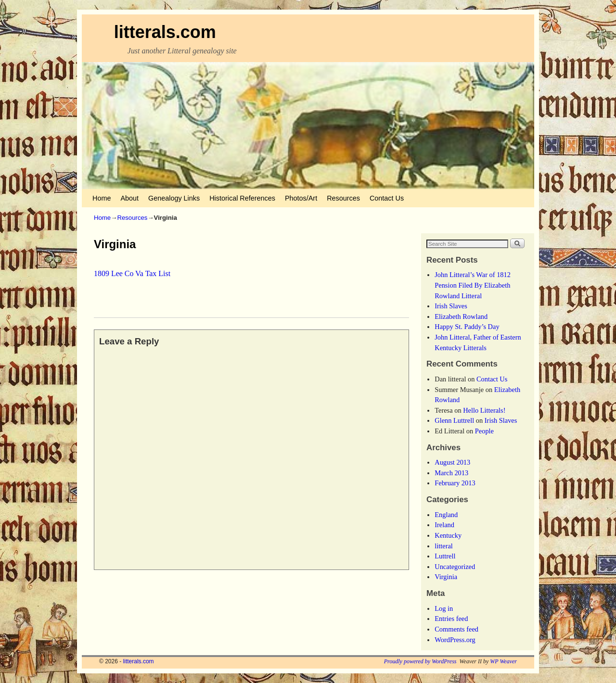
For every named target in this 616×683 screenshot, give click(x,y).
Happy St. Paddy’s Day (467, 327)
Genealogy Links (174, 198)
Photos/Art (301, 198)
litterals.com (165, 32)
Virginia (446, 577)
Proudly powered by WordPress (420, 661)
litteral (444, 546)
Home (102, 198)
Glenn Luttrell (454, 420)
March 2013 (451, 473)
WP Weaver (503, 661)
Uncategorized (455, 567)
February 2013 (455, 483)
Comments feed (456, 629)
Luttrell (445, 556)
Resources (343, 198)
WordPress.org (455, 640)
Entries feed (451, 619)
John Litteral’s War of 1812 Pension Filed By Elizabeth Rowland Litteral (473, 285)
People (484, 431)
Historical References (242, 198)
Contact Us (387, 198)
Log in (444, 608)
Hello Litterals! (484, 410)
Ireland (444, 525)
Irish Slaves (451, 306)
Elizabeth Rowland (461, 316)
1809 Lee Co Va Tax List (132, 273)
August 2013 (452, 462)
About (129, 198)
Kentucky (448, 535)
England (446, 515)
